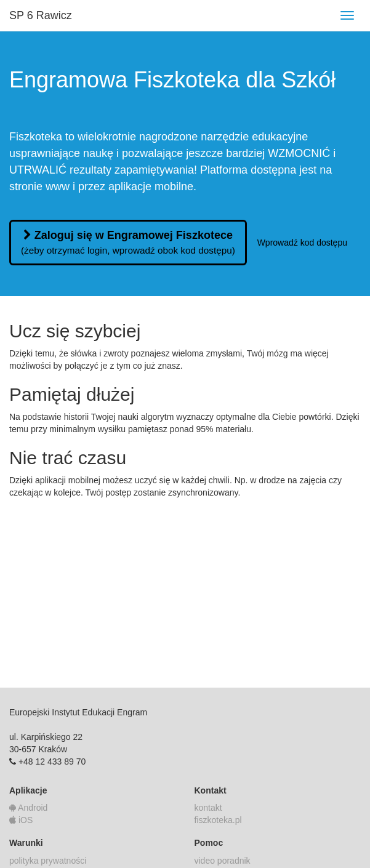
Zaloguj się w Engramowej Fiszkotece (128, 242)
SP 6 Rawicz (41, 15)
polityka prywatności (48, 861)
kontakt (208, 808)
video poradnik (223, 861)
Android (28, 808)
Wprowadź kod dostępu (302, 243)
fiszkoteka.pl (218, 820)
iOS (21, 820)
